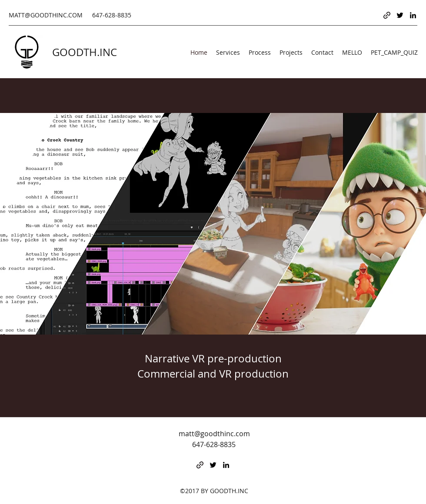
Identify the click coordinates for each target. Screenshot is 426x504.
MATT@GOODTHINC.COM (46, 15)
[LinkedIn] (413, 15)
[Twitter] (400, 15)
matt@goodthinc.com (214, 434)
